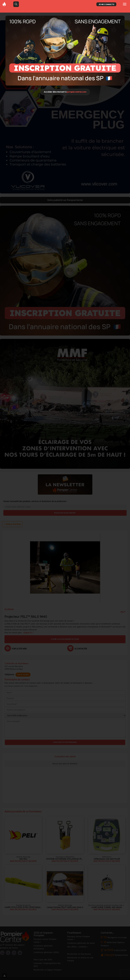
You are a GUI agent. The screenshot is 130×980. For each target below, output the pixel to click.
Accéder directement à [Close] (65, 92)
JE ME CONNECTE (106, 4)
